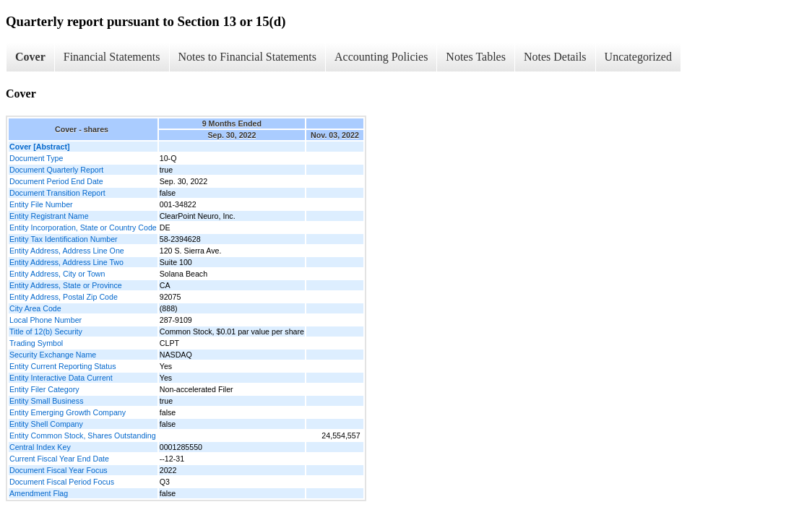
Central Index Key (40, 447)
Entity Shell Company (46, 424)
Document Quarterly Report (56, 170)
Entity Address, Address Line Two (66, 262)
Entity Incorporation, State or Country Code (83, 227)
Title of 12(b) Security (46, 331)
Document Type (36, 158)
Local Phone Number (46, 320)
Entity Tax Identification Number (64, 239)
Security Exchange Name (53, 355)
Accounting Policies (381, 57)
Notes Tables (476, 57)
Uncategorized (638, 57)
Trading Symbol (36, 343)
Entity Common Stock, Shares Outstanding (83, 435)
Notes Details (555, 57)
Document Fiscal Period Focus (62, 482)
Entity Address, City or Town (57, 274)
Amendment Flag (39, 493)
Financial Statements (112, 57)
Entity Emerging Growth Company (68, 412)
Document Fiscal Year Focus (59, 470)
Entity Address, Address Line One (67, 251)
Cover (30, 57)
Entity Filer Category (44, 389)
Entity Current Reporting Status (62, 366)
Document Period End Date (56, 181)
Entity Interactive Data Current (61, 378)
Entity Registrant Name (49, 216)
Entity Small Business (46, 401)
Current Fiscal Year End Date (59, 459)
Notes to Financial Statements (248, 57)
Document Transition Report (57, 193)
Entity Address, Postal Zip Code (64, 297)
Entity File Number (41, 204)
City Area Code (35, 308)
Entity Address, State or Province (66, 285)
